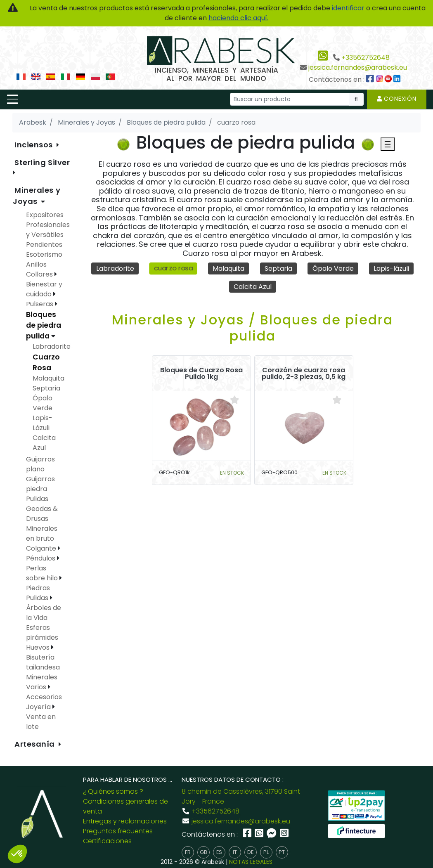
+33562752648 (366, 58)
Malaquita (228, 268)
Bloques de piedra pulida (44, 325)
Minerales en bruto (42, 533)
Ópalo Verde (333, 268)
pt (282, 852)
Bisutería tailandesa (43, 662)
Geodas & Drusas (42, 514)
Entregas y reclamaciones (125, 821)
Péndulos (41, 558)
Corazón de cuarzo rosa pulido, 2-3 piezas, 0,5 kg (304, 374)
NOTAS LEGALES (251, 862)
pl (266, 852)
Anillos (36, 264)
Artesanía (36, 744)
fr (188, 852)
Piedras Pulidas (38, 593)
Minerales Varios (42, 682)
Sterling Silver (42, 162)
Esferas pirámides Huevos (42, 637)
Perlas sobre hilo (43, 573)
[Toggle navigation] (12, 99)
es (219, 852)
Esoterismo (44, 254)
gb (203, 852)
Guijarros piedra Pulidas (40, 489)
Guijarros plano (40, 464)
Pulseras (40, 304)
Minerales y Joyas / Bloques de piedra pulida (252, 328)
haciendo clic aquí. (238, 18)
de (250, 852)
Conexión (397, 99)
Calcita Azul (253, 287)
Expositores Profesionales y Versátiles (48, 225)
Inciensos (35, 145)
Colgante (42, 548)
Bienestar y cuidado (44, 289)
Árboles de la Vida (44, 613)
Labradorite (115, 268)
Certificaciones (107, 841)
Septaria (278, 268)
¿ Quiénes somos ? (113, 791)
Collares (40, 274)
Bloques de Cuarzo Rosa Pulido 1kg (201, 374)
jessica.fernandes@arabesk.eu (358, 67)
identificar (349, 8)
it (235, 852)
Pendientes (44, 245)
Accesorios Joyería (44, 702)
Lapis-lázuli (391, 268)
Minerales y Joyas (37, 196)
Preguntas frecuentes (118, 831)
